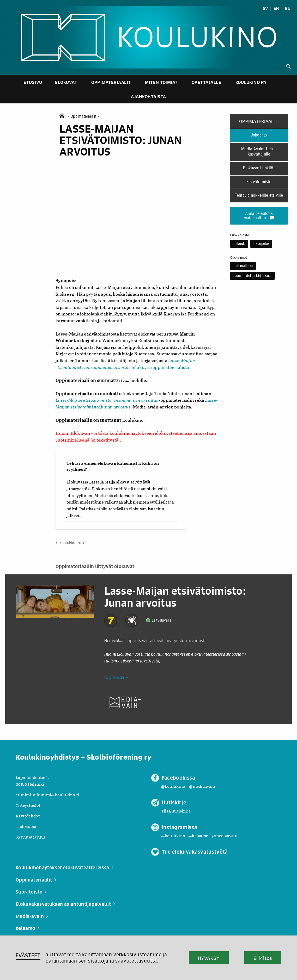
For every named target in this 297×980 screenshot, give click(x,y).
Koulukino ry (251, 82)
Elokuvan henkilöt (259, 168)
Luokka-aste (240, 235)
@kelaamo (198, 836)
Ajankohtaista (148, 97)
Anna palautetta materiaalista (259, 216)
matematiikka (243, 266)
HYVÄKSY (209, 958)
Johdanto (259, 135)
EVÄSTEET (28, 955)
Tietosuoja (26, 826)
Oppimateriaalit (111, 82)
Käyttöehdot (28, 816)
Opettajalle (207, 82)
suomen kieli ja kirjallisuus (252, 276)
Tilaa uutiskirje (176, 811)
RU (288, 8)
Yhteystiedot (28, 805)
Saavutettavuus (31, 837)
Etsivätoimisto (259, 182)
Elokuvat (66, 82)
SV (265, 8)
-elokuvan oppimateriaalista (125, 364)
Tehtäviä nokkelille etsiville (259, 196)
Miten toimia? (161, 82)
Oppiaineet (238, 258)
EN (276, 8)
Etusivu (33, 82)
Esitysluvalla (162, 620)
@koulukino (173, 786)
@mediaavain (202, 786)
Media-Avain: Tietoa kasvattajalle (259, 152)
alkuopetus (261, 244)
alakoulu (239, 244)
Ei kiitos (263, 958)
